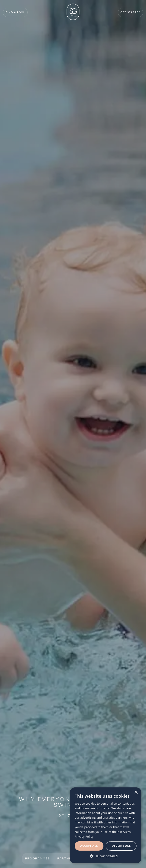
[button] (106, 856)
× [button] (136, 793)
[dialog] (106, 825)
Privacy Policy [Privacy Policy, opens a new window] (84, 837)
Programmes (38, 858)
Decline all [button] (121, 846)
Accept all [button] (89, 846)
